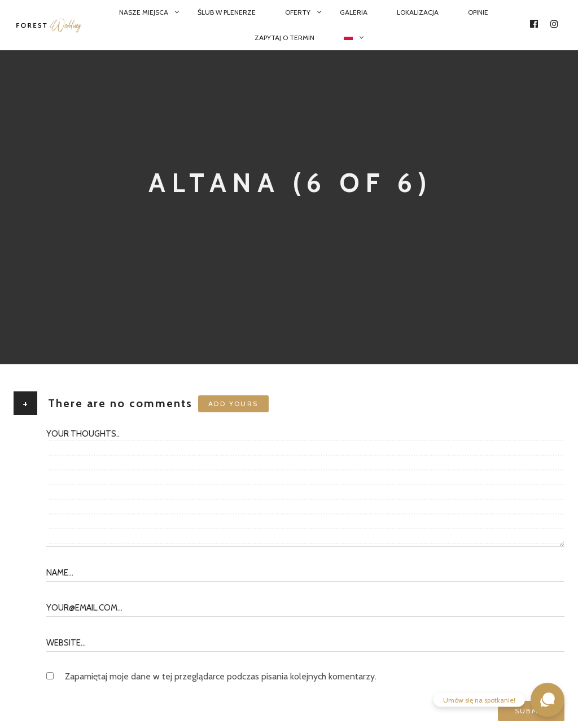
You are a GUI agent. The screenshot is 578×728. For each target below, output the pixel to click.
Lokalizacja (418, 12)
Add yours (233, 404)
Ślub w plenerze (227, 12)
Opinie (478, 12)
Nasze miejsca (144, 12)
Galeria (354, 12)
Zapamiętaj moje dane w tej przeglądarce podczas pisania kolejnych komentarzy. (221, 676)
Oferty (298, 12)
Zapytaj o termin (284, 38)
